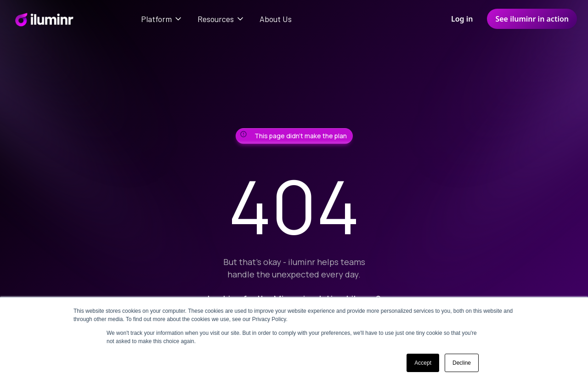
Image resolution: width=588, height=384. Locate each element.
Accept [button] (423, 363)
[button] (162, 19)
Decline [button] (462, 363)
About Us (276, 19)
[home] (44, 19)
